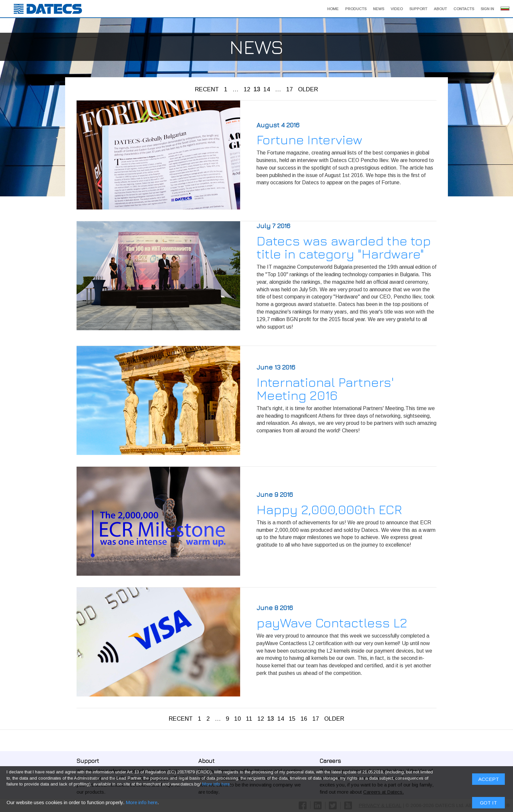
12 (247, 89)
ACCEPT (489, 203)
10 (238, 719)
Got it (488, 227)
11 (249, 719)
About (440, 9)
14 (267, 89)
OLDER (308, 89)
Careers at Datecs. (383, 792)
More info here (142, 227)
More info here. (216, 209)
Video (397, 9)
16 (304, 719)
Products (356, 9)
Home (333, 9)
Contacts (464, 9)
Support (418, 9)
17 (290, 89)
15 (292, 719)
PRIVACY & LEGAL (380, 805)
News (379, 9)
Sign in (487, 9)
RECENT (207, 89)
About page (234, 778)
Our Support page (149, 778)
